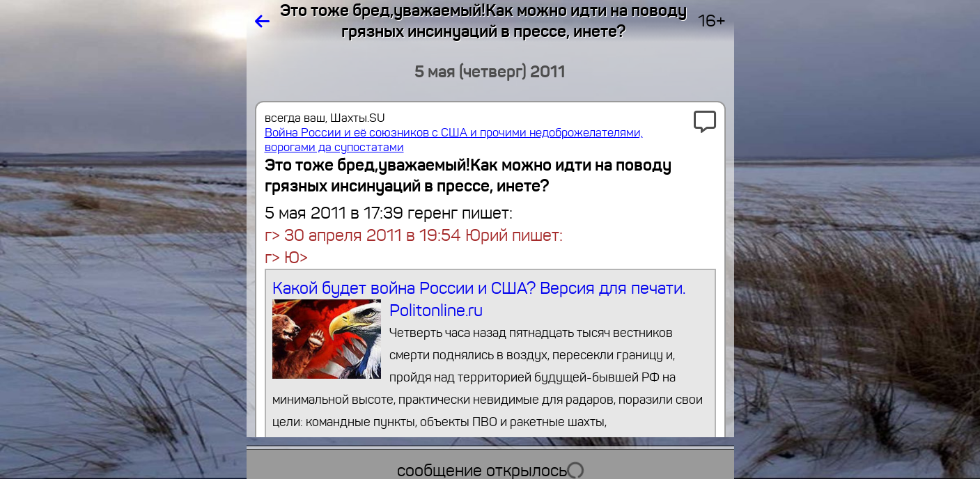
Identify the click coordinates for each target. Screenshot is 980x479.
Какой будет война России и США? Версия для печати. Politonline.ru (490, 355)
